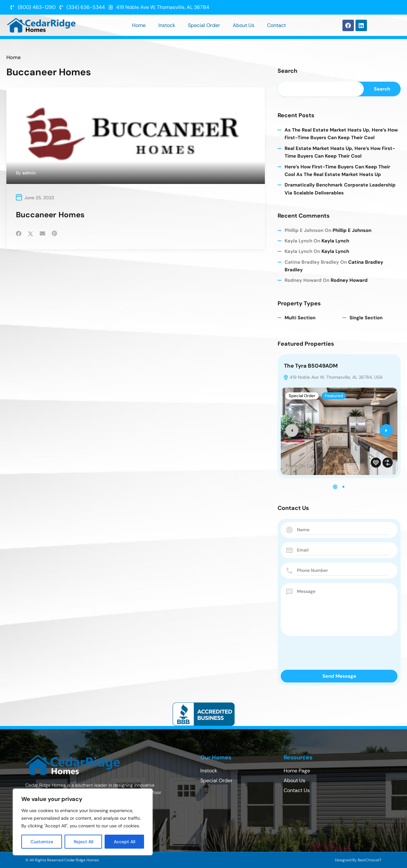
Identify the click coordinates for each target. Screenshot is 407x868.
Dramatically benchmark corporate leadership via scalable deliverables (340, 189)
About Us (244, 25)
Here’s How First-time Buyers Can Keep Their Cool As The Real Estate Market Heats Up (337, 171)
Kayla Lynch (335, 241)
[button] (335, 487)
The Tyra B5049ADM (311, 366)
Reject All (83, 842)
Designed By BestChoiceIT (358, 860)
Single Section (366, 318)
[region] (83, 822)
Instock (167, 25)
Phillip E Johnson (352, 231)
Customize (42, 842)
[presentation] (292, 431)
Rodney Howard (349, 281)
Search (287, 71)
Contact (276, 25)
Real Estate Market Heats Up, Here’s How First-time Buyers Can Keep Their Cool (340, 153)
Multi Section (300, 318)
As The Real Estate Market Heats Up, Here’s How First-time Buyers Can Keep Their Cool (341, 134)
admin (29, 173)
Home (139, 25)
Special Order (204, 25)
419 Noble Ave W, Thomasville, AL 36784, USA (333, 378)
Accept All (124, 842)
